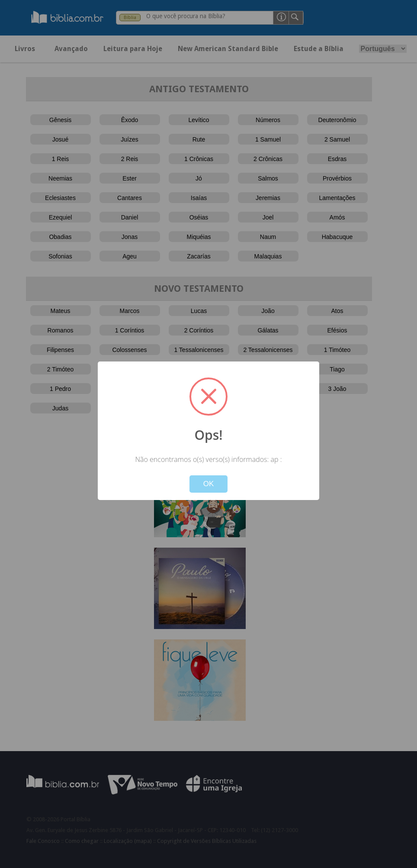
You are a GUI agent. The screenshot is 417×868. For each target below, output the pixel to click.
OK (209, 484)
